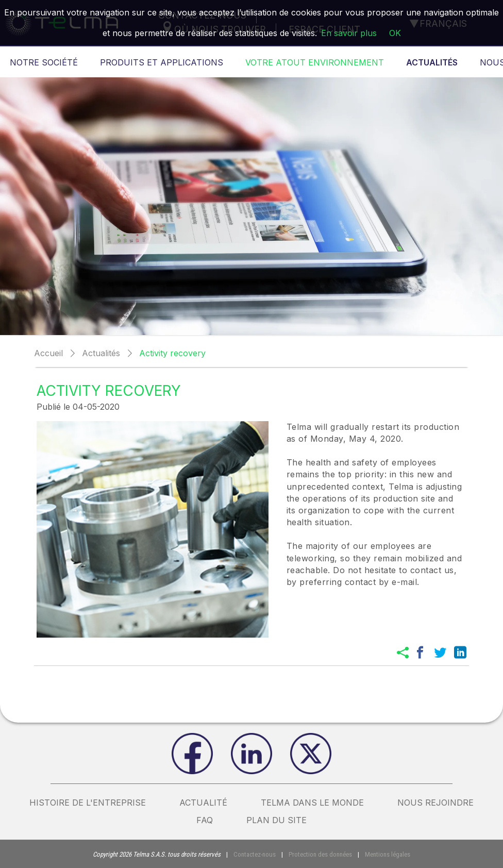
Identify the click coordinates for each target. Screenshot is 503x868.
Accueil (48, 353)
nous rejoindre (435, 803)
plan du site (276, 820)
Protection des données (320, 854)
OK (395, 33)
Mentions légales (388, 854)
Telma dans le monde (312, 803)
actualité (203, 803)
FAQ (205, 820)
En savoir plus (349, 33)
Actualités (101, 353)
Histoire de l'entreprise (88, 803)
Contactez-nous (255, 854)
